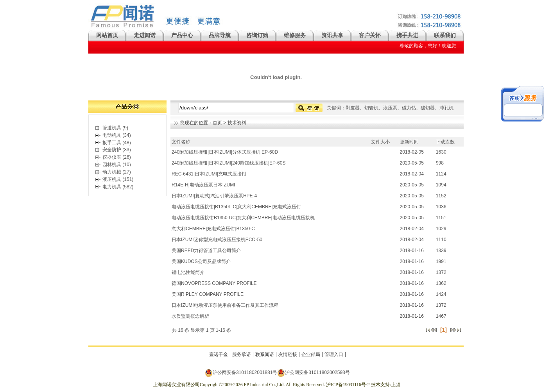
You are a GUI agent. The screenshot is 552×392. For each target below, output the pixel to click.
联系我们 (445, 35)
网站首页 (107, 35)
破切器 (428, 108)
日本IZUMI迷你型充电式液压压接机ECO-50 (217, 240)
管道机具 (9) (115, 128)
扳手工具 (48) (117, 143)
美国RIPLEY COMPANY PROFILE (208, 294)
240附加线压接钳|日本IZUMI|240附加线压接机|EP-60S (229, 163)
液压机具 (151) (118, 179)
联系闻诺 (265, 354)
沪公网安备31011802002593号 (313, 373)
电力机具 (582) (118, 187)
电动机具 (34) (117, 135)
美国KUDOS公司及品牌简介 (201, 261)
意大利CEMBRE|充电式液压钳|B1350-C (213, 229)
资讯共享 (332, 35)
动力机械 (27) (117, 172)
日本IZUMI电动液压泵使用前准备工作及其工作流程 (225, 305)
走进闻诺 (145, 35)
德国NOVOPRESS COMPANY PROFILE (214, 283)
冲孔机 (446, 108)
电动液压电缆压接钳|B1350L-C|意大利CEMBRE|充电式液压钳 (236, 207)
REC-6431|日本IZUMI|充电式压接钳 (209, 174)
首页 (217, 123)
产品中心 (182, 35)
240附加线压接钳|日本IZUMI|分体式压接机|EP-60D (225, 152)
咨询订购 (257, 35)
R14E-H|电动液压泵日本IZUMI (203, 185)
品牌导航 (220, 35)
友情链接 (288, 354)
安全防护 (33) (117, 150)
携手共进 (407, 35)
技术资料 (237, 123)
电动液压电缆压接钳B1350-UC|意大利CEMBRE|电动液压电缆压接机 (243, 218)
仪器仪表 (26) (117, 157)
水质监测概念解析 (190, 316)
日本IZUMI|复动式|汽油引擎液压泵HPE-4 (214, 196)
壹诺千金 (219, 354)
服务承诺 (242, 354)
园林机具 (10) (117, 165)
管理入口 (334, 354)
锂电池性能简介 (188, 272)
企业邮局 (311, 354)
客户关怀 (370, 35)
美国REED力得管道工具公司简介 (206, 251)
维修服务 (295, 35)
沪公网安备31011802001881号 (241, 373)
